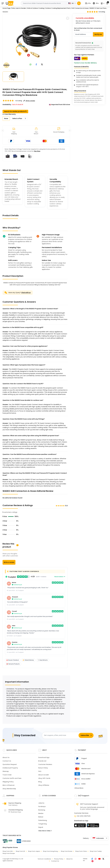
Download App (44, 757)
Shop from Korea (66, 851)
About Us (6, 757)
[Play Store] (93, 826)
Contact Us (7, 761)
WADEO (5, 12)
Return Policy (43, 768)
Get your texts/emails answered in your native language (92, 808)
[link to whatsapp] (31, 65)
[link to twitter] (42, 65)
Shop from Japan (34, 851)
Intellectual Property (10, 768)
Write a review (9, 562)
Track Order (7, 775)
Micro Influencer (9, 785)
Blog (40, 782)
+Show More (79, 788)
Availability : (7, 105)
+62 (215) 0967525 (83, 816)
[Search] (79, 3)
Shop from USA (8, 851)
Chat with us (26, 293)
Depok (41, 827)
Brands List (42, 761)
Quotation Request (10, 764)
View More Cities (45, 831)
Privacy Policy (59, 859)
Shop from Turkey (96, 851)
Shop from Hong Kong (50, 851)
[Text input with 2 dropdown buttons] (44, 3)
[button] (88, 3)
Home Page (6, 8)
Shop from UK (20, 851)
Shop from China (81, 851)
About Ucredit (44, 775)
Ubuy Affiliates (44, 785)
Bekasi (41, 817)
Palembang (43, 820)
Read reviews (60, 577)
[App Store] (80, 826)
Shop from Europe (9, 853)
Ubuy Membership (9, 789)
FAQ (40, 771)
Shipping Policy (8, 782)
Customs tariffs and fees (12, 778)
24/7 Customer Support (89, 804)
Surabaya (42, 806)
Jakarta (41, 803)
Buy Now (37, 151)
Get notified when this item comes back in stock (88, 29)
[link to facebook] (36, 65)
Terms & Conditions (44, 859)
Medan (41, 813)
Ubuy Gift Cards (44, 778)
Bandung (42, 810)
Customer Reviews (45, 764)
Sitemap (6, 771)
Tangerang (42, 824)
